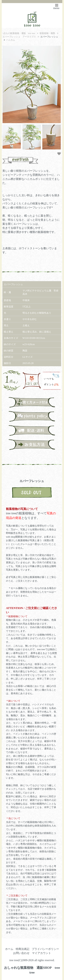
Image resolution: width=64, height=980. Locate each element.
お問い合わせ (21, 953)
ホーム (9, 949)
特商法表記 (23, 949)
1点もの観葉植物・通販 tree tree (19, 33)
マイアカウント (41, 953)
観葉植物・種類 (47, 33)
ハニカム (11, 40)
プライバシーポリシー (45, 949)
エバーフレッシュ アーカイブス (19, 37)
